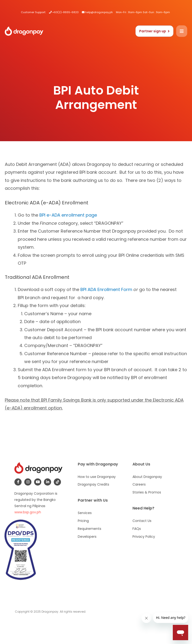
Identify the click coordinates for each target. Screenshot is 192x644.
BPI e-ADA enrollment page (68, 215)
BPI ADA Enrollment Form (106, 289)
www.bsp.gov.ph (28, 512)
